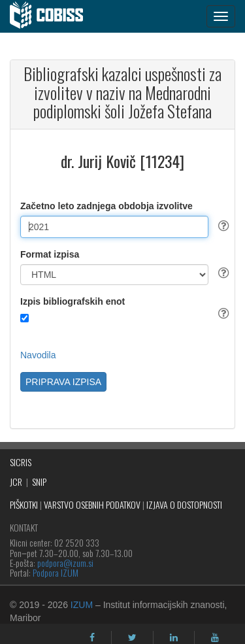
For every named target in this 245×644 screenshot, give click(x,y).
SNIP (39, 482)
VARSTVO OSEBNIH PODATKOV (92, 504)
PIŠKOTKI (24, 504)
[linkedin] (174, 637)
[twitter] (132, 637)
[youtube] (215, 637)
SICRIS (21, 462)
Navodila (38, 355)
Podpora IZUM (56, 572)
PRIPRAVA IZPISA (63, 382)
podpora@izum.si (65, 563)
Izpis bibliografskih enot (73, 301)
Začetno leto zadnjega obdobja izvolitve (106, 206)
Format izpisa (50, 254)
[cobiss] (53, 16)
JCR (16, 482)
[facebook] (92, 637)
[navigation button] (221, 16)
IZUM (82, 605)
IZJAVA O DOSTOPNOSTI (184, 504)
